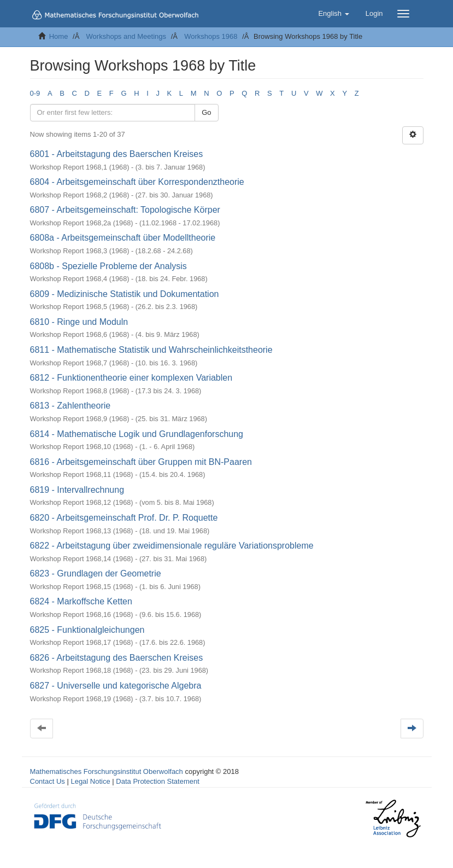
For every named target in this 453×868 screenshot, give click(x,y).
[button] (333, 14)
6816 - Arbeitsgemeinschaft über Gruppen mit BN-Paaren (141, 462)
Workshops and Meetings (126, 36)
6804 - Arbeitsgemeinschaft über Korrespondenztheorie (137, 182)
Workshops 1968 (211, 36)
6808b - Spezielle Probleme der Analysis (108, 266)
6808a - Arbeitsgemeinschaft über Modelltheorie (123, 238)
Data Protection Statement (157, 781)
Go (206, 112)
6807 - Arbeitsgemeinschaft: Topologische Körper (125, 210)
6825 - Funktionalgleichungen (87, 630)
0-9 (35, 93)
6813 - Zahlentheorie (70, 406)
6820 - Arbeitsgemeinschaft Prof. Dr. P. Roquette (124, 518)
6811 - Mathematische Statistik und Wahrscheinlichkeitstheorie (151, 350)
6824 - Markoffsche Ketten (81, 601)
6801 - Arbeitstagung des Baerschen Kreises (117, 154)
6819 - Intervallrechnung (77, 490)
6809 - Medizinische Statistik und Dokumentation (125, 294)
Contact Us (48, 781)
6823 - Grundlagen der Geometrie (96, 573)
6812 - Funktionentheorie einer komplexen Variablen (131, 378)
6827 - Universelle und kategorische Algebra (116, 686)
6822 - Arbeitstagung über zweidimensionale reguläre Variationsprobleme (172, 546)
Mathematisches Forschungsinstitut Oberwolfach (107, 771)
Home (59, 36)
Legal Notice (90, 781)
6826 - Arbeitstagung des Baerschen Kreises (117, 658)
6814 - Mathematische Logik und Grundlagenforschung (137, 434)
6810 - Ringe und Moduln (79, 322)
